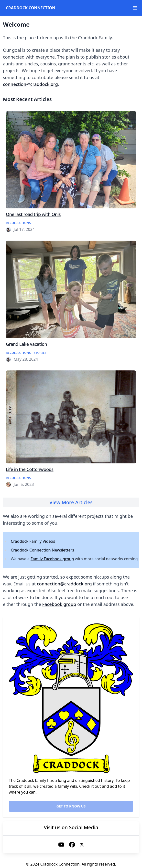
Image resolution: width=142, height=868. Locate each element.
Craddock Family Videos (33, 541)
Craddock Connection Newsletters (42, 550)
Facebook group (59, 604)
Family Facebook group (52, 559)
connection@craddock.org (30, 84)
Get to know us (71, 806)
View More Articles (71, 502)
